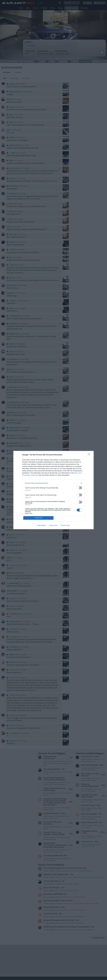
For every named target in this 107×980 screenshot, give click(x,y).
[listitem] (53, 483)
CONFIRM (38, 518)
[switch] (79, 488)
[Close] (90, 455)
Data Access (53, 525)
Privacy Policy (65, 525)
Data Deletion (42, 525)
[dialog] (53, 490)
